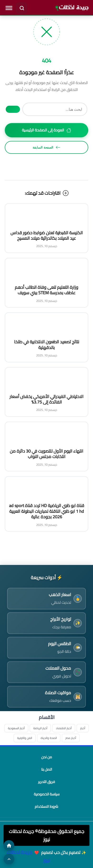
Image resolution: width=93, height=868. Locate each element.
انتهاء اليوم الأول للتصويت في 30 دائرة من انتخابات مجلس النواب (46, 454)
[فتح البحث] (22, 8)
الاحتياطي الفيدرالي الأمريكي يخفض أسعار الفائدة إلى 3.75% (46, 399)
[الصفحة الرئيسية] (9, 846)
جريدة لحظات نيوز (28, 856)
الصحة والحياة (49, 738)
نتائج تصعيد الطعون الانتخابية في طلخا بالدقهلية (47, 344)
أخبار (83, 728)
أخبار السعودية (16, 728)
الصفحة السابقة (46, 147)
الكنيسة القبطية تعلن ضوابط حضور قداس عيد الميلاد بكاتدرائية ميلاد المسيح (47, 235)
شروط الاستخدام (46, 806)
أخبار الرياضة (40, 728)
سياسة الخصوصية (47, 794)
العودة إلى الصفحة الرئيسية (46, 130)
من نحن (47, 757)
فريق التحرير (46, 782)
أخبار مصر (71, 738)
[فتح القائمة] (9, 8)
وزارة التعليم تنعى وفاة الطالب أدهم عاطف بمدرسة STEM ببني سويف (46, 290)
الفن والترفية (25, 738)
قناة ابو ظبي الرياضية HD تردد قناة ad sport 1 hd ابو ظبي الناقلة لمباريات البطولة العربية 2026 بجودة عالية (47, 511)
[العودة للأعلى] (9, 859)
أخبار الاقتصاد (64, 728)
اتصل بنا (47, 769)
